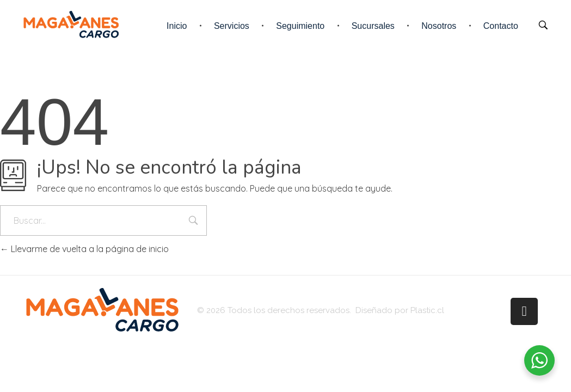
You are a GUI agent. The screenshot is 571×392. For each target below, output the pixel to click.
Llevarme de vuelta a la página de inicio (84, 249)
